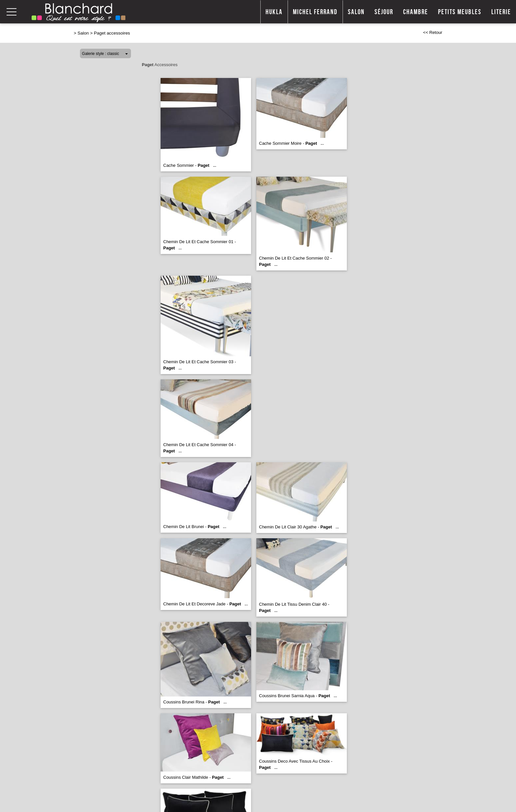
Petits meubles (460, 12)
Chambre (416, 12)
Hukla (274, 12)
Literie (501, 12)
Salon (356, 12)
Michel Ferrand (315, 12)
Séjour (384, 12)
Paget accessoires (112, 33)
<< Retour (433, 32)
